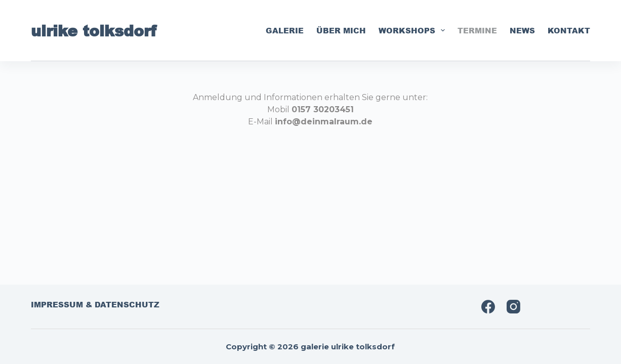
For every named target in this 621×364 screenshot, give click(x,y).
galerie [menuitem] (285, 30)
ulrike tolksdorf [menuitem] (94, 30)
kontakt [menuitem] (569, 30)
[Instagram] (513, 307)
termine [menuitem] (477, 30)
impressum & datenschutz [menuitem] (95, 305)
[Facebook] (488, 307)
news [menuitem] (522, 30)
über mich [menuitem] (341, 30)
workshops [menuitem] (414, 30)
